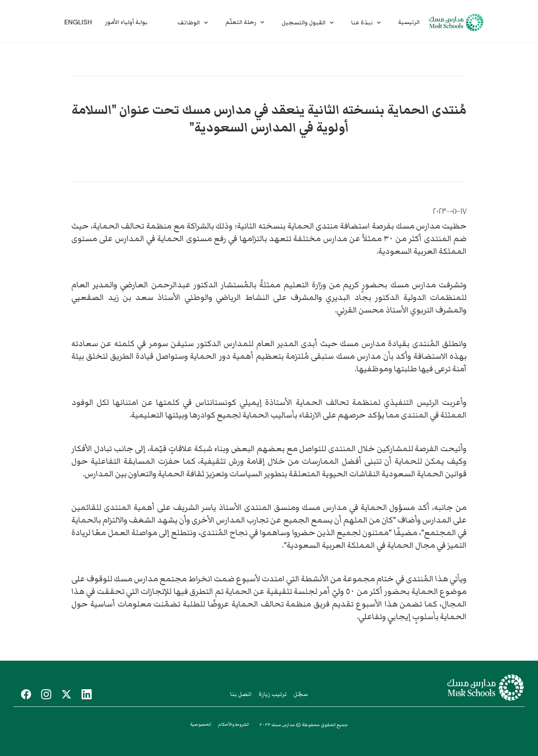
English (78, 22)
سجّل (301, 694)
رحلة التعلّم (241, 22)
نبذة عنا (362, 23)
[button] (193, 22)
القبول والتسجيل (304, 23)
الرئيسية (409, 22)
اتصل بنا (241, 694)
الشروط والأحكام (234, 724)
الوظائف (189, 23)
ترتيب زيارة (273, 694)
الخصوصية (201, 724)
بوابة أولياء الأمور (126, 22)
